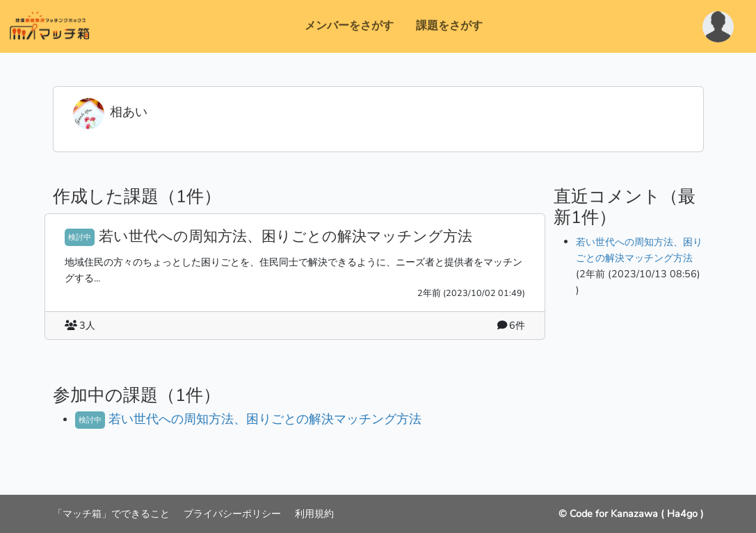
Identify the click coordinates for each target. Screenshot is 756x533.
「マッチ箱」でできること (113, 514)
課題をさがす (449, 26)
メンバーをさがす (349, 26)
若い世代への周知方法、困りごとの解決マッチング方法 (285, 236)
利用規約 (314, 514)
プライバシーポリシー (234, 514)
